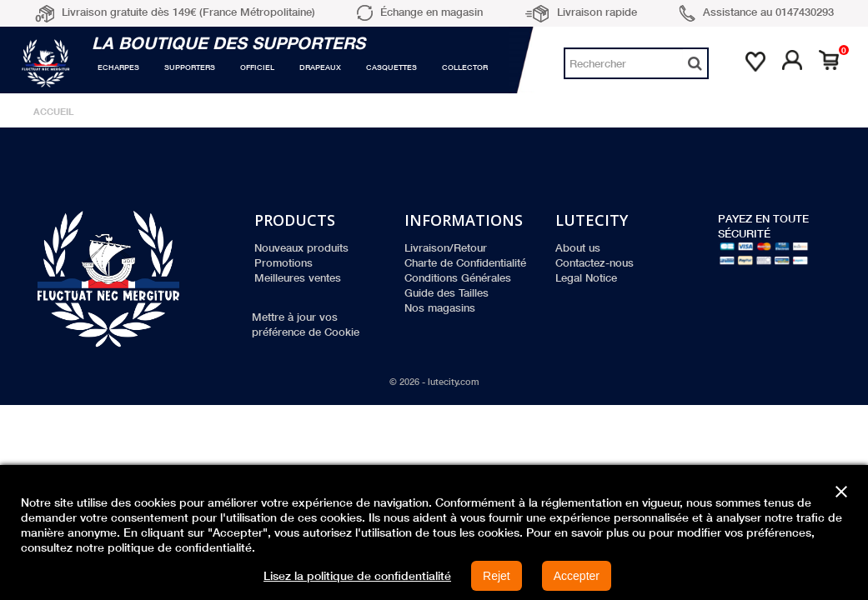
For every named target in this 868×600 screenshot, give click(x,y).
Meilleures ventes (298, 277)
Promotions (283, 262)
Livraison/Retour (446, 247)
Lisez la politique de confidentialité (357, 576)
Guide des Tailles (447, 292)
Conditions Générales (458, 277)
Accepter (577, 576)
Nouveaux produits (301, 247)
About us (578, 247)
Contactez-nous (595, 262)
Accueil (54, 111)
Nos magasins (440, 307)
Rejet (497, 576)
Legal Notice (586, 277)
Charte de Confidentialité (465, 262)
